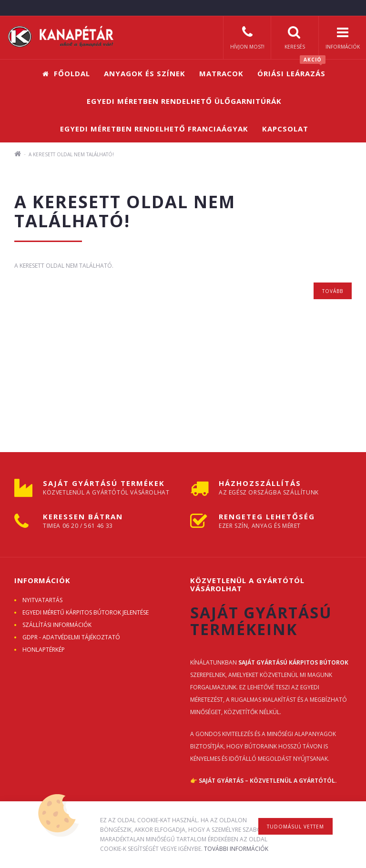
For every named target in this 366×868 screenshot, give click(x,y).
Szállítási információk (57, 625)
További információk (236, 849)
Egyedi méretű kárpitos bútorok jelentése (86, 612)
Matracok (221, 73)
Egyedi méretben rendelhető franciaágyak (154, 129)
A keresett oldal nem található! (71, 154)
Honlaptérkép (44, 650)
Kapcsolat (285, 129)
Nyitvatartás (42, 600)
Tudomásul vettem (295, 827)
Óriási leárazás (291, 69)
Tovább (333, 291)
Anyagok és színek (145, 73)
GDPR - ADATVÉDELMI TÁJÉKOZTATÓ (71, 637)
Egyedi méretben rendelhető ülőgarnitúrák (184, 101)
